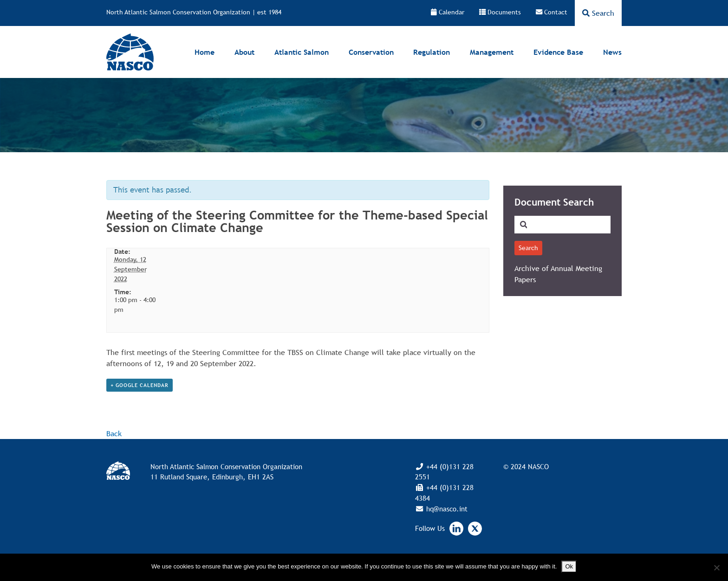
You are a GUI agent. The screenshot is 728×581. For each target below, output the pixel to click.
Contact (552, 12)
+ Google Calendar (140, 385)
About (244, 52)
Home (205, 52)
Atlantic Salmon (302, 52)
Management (492, 52)
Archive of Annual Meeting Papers (558, 274)
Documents (500, 12)
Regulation (432, 52)
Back (114, 433)
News (612, 52)
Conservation (371, 52)
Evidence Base (558, 52)
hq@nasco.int (446, 509)
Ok (569, 566)
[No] (716, 568)
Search (598, 13)
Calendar (448, 12)
